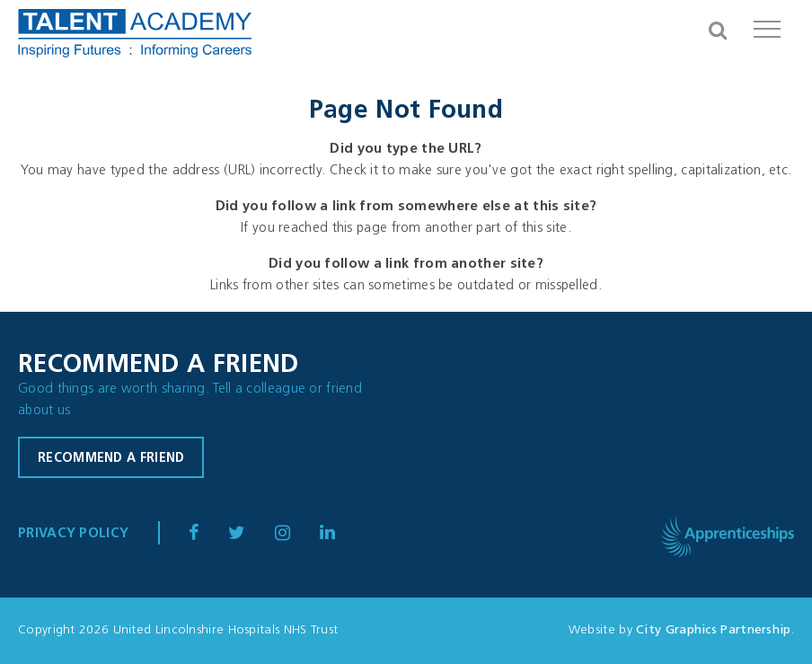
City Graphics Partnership (714, 630)
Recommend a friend (111, 459)
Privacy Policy (73, 534)
